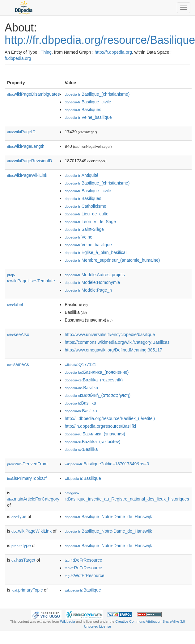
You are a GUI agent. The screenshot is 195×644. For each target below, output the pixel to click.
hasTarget (23, 560)
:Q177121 (80, 364)
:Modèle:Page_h (88, 290)
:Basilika (81, 388)
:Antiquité (81, 175)
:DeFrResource (83, 560)
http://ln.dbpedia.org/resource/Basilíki (100, 426)
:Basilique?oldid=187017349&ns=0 (107, 464)
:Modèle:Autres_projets (95, 275)
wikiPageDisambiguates (33, 94)
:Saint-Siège (84, 229)
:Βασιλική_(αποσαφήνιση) (97, 395)
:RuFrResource (83, 568)
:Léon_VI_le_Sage (90, 222)
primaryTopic (27, 590)
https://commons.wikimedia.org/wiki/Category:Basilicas (117, 342)
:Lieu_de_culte (86, 214)
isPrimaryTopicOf (27, 478)
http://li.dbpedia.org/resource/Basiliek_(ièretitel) (110, 418)
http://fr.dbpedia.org (113, 52)
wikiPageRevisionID (30, 161)
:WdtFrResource (84, 575)
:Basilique (83, 478)
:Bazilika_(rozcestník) (94, 380)
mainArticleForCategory (33, 499)
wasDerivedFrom (27, 464)
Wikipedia (68, 621)
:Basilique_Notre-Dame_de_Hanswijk (108, 517)
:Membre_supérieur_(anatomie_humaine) (112, 260)
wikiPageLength (26, 146)
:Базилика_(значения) (95, 434)
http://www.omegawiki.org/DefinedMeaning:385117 (113, 350)
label (15, 305)
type (19, 517)
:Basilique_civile (88, 102)
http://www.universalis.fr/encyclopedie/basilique (110, 334)
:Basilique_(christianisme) (97, 94)
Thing (46, 52)
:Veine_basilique (88, 117)
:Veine (78, 237)
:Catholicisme (85, 206)
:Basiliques (83, 110)
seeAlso (18, 334)
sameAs (18, 364)
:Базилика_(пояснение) (97, 372)
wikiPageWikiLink (27, 175)
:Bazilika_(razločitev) (92, 442)
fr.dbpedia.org (18, 58)
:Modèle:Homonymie (92, 282)
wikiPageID (21, 132)
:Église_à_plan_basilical (95, 252)
